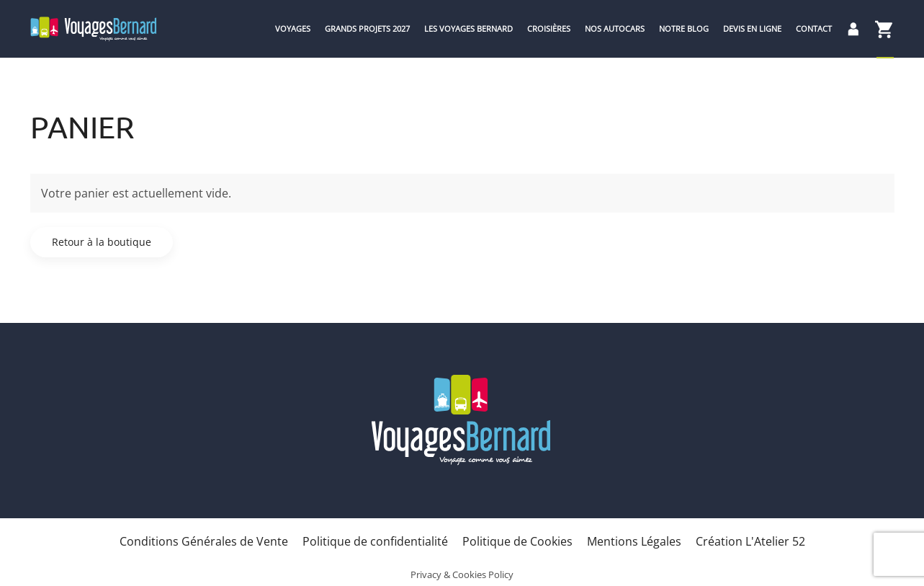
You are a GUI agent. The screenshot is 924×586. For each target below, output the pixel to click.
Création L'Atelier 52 (750, 541)
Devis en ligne (752, 28)
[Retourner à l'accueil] (94, 29)
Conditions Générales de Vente (204, 541)
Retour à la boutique (102, 242)
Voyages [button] (293, 28)
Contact (814, 28)
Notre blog (684, 28)
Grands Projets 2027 (367, 28)
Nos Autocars (615, 28)
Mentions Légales (634, 541)
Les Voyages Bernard (468, 28)
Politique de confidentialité (375, 541)
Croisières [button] (549, 28)
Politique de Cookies (517, 541)
